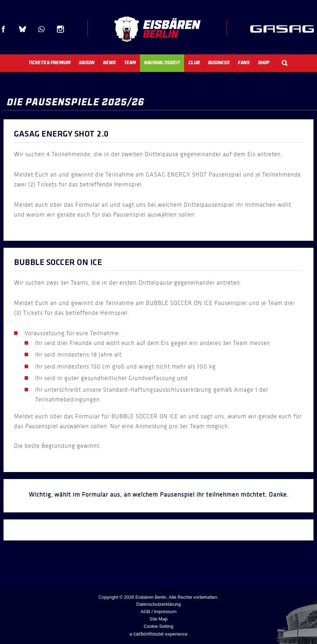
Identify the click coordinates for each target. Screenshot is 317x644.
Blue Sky (22, 29)
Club (194, 62)
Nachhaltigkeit (162, 62)
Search (285, 63)
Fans (244, 62)
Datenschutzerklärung (158, 604)
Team (130, 62)
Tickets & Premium (49, 62)
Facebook (4, 29)
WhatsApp (41, 29)
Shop (264, 62)
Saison (87, 62)
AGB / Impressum (159, 612)
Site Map (158, 619)
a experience (159, 634)
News (109, 62)
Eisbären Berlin (157, 29)
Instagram (60, 29)
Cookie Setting (159, 626)
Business (219, 62)
